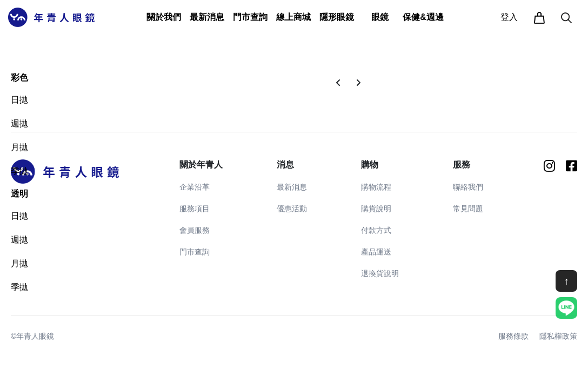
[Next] (358, 83)
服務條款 (513, 336)
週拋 (19, 123)
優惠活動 (292, 209)
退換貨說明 (380, 273)
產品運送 (376, 252)
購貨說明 (376, 209)
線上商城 (293, 17)
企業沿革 (195, 187)
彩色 (19, 78)
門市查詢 (250, 17)
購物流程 (376, 187)
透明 (19, 194)
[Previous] (338, 83)
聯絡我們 (468, 187)
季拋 (19, 171)
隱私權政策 (558, 336)
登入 (509, 17)
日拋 (19, 100)
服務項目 (195, 209)
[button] (164, 17)
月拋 (19, 147)
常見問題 (468, 209)
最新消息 (292, 187)
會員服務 (195, 230)
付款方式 (376, 230)
